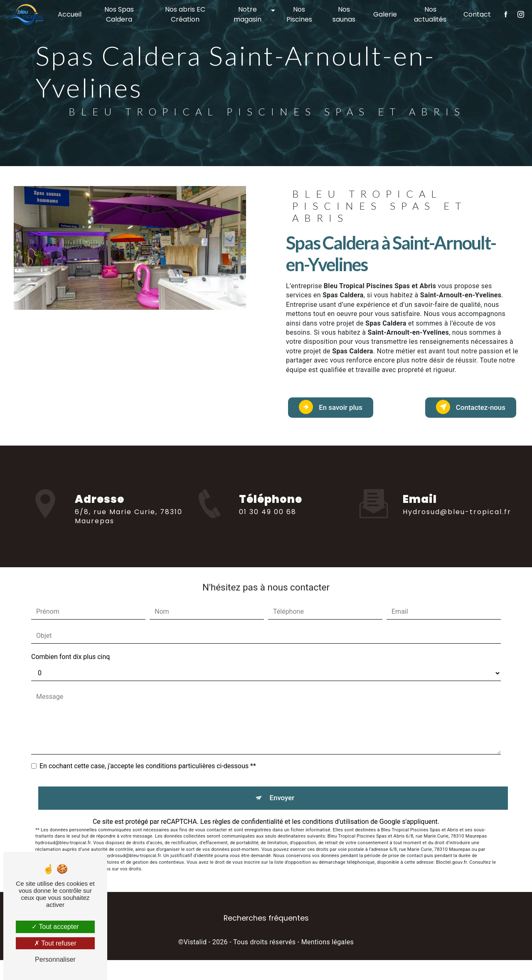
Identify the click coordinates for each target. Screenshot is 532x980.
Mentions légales (328, 962)
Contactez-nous (462, 414)
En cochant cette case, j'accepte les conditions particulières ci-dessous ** (148, 779)
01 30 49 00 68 (268, 554)
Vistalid (195, 962)
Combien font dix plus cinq (70, 670)
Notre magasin (248, 14)
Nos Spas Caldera (122, 14)
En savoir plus (346, 414)
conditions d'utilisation (335, 842)
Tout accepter (55, 927)
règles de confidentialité (248, 842)
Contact (474, 14)
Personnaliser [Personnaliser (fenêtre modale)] (55, 959)
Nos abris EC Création (186, 14)
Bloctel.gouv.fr (451, 882)
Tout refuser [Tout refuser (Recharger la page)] (55, 943)
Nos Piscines (298, 14)
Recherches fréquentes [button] (266, 938)
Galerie (383, 14)
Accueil (73, 14)
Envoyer (283, 815)
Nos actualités (428, 14)
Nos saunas (342, 14)
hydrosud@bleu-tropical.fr (457, 496)
